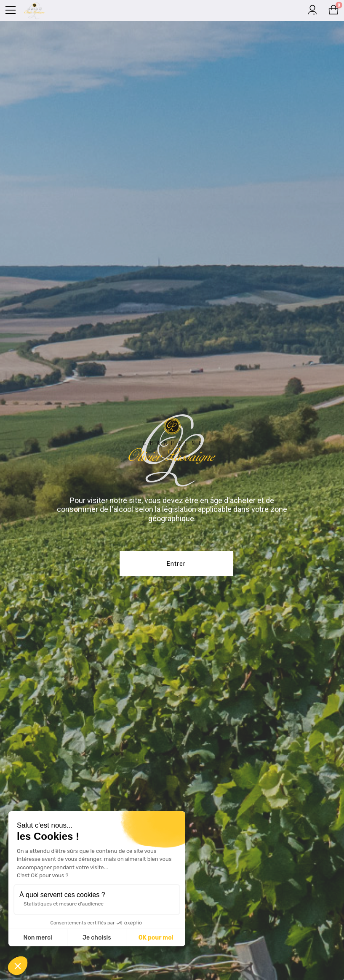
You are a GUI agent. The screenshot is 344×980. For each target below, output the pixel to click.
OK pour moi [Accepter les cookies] (156, 938)
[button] (18, 966)
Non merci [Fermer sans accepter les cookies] (37, 938)
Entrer (176, 564)
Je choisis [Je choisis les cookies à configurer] (96, 938)
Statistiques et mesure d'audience (63, 904)
